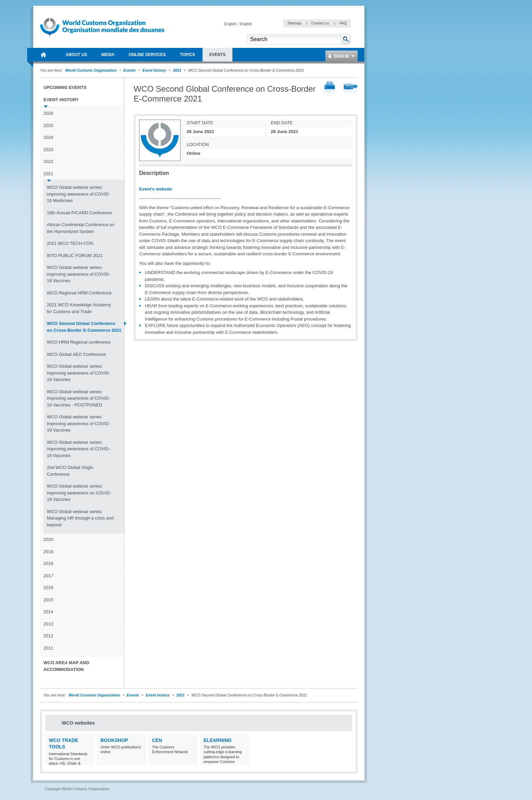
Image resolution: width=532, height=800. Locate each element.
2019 (48, 552)
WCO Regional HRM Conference (79, 293)
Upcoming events (65, 87)
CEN (157, 740)
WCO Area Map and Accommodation (66, 666)
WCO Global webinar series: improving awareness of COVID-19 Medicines (78, 194)
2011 (48, 648)
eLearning (217, 740)
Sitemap (295, 23)
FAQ (343, 23)
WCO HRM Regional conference (79, 342)
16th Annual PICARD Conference (79, 213)
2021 (177, 70)
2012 (48, 636)
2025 (48, 125)
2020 (48, 539)
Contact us (321, 23)
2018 (48, 563)
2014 (48, 612)
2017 (48, 576)
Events (130, 70)
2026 (48, 113)
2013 (48, 624)
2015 (48, 600)
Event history (154, 70)
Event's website (156, 189)
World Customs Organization (91, 70)
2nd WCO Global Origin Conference (70, 471)
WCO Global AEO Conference (76, 354)
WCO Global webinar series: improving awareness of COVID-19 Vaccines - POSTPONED (78, 398)
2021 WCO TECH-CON (70, 243)
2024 (48, 137)
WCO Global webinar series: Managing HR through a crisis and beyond (80, 518)
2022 (48, 161)
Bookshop (114, 740)
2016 (48, 588)
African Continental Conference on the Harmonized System (81, 228)
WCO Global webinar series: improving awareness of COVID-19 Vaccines (78, 274)
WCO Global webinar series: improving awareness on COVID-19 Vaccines (79, 493)
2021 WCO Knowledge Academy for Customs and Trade (79, 308)
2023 (48, 150)
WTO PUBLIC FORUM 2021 (75, 256)
